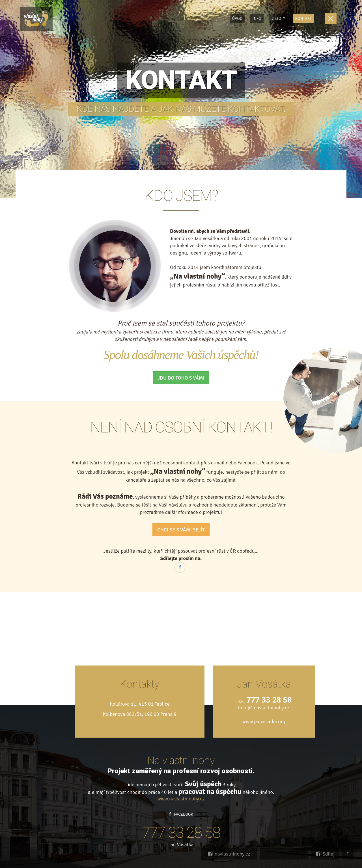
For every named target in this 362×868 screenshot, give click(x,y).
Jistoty (278, 18)
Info (257, 18)
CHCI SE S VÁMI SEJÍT (181, 530)
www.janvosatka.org (264, 721)
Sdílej (325, 854)
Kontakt (303, 18)
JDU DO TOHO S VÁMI (181, 378)
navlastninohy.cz (229, 854)
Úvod (237, 18)
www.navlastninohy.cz (181, 799)
